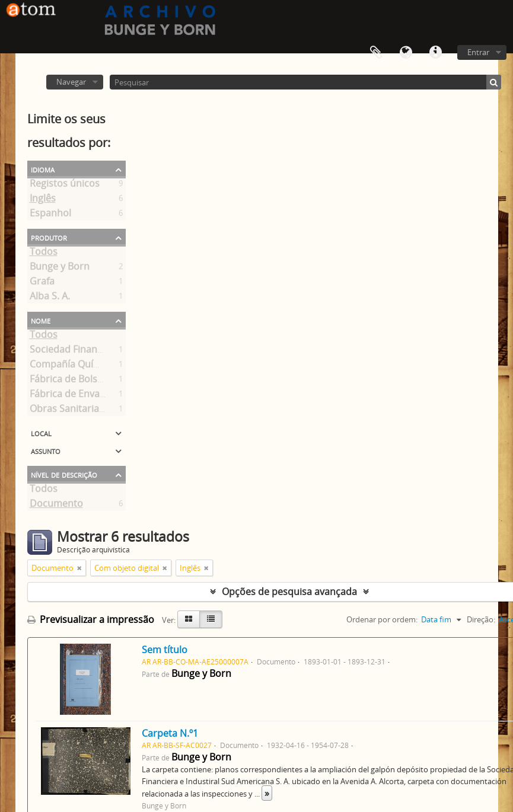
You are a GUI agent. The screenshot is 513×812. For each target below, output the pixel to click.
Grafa (42, 283)
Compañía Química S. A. (82, 366)
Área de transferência (376, 53)
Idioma (406, 53)
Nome (41, 320)
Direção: (481, 619)
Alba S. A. (50, 298)
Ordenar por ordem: (382, 619)
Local (41, 433)
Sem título (165, 650)
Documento (56, 506)
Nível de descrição (64, 474)
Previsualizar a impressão (91, 619)
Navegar (71, 82)
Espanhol (50, 215)
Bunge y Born (60, 268)
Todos (44, 254)
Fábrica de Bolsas (68, 381)
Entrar (478, 52)
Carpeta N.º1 (170, 733)
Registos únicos (65, 186)
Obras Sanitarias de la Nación (95, 411)
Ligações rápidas (435, 53)
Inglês (43, 200)
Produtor (49, 237)
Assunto (46, 450)
